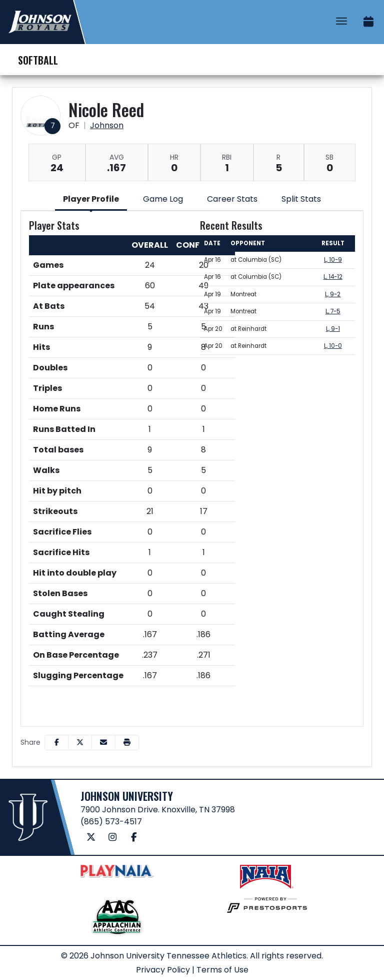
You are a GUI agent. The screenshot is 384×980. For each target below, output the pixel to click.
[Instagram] (113, 837)
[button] (127, 743)
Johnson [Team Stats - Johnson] (107, 125)
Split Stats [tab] (301, 199)
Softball (38, 60)
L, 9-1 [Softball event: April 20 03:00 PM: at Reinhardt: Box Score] (333, 329)
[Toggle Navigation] (341, 21)
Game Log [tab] (163, 199)
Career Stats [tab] (232, 199)
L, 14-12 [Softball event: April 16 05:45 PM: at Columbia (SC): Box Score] (333, 277)
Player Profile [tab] (91, 199)
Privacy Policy (163, 970)
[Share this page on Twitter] (80, 743)
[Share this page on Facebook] (56, 743)
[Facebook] (134, 837)
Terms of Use (222, 970)
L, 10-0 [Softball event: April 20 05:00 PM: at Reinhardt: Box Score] (333, 346)
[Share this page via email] (103, 743)
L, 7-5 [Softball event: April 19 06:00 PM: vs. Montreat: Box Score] (333, 311)
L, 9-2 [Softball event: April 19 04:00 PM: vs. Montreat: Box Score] (333, 294)
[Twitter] (91, 837)
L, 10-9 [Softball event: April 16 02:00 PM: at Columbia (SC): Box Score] (333, 260)
